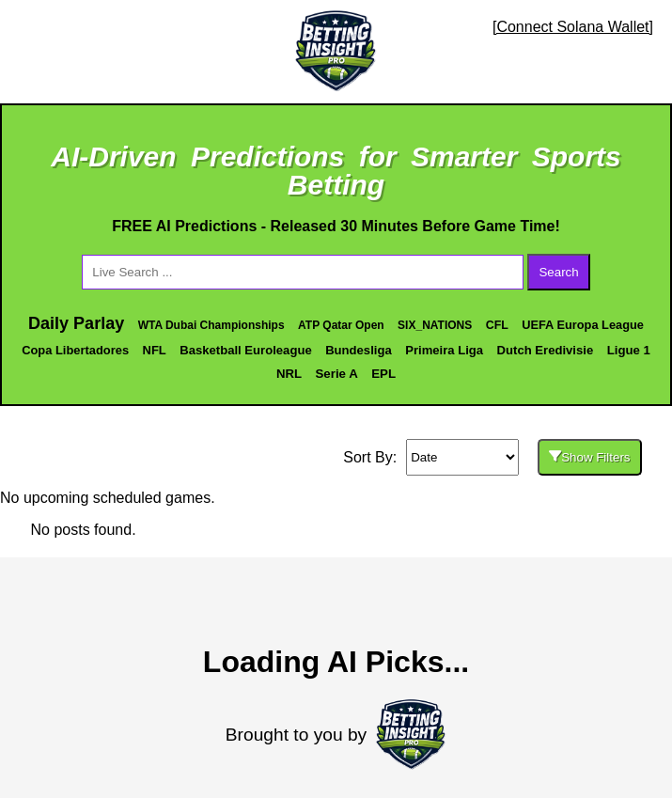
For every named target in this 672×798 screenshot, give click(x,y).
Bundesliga (359, 350)
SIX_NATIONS (435, 325)
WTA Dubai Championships (211, 325)
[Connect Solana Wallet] (573, 27)
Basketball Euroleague (245, 350)
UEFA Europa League (583, 325)
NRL (289, 374)
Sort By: (370, 457)
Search (558, 272)
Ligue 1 (629, 350)
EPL (383, 374)
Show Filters (589, 457)
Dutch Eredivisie (546, 350)
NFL (155, 350)
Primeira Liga (444, 350)
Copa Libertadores (75, 350)
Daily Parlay (76, 323)
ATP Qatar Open (341, 325)
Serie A (336, 374)
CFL (497, 325)
